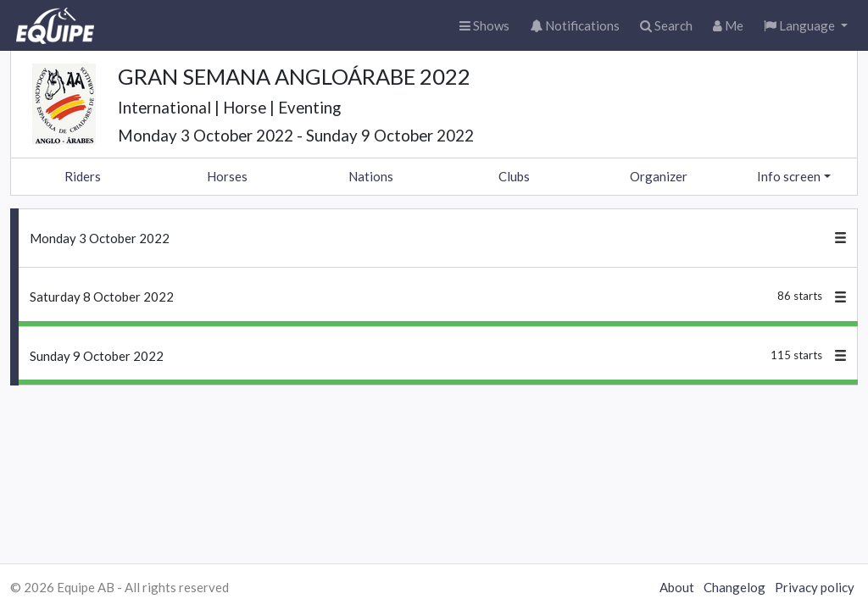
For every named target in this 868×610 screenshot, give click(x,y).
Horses (227, 176)
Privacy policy (815, 587)
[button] (806, 26)
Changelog (734, 587)
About (677, 587)
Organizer (659, 176)
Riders (83, 176)
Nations (371, 176)
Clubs (514, 176)
